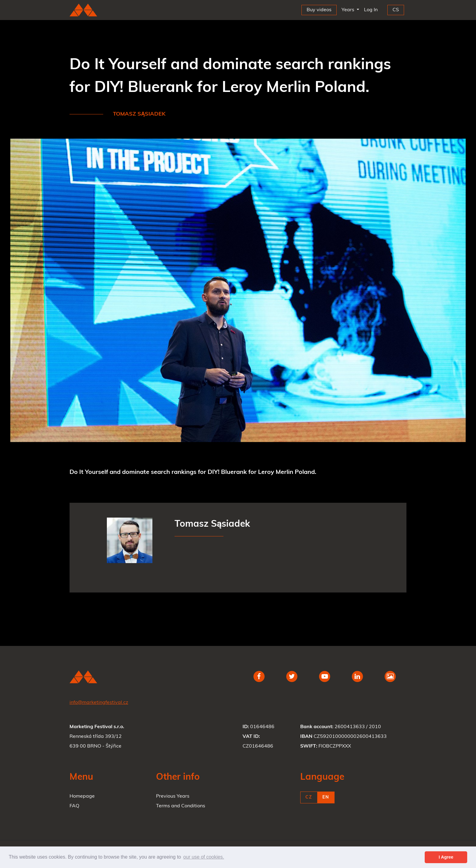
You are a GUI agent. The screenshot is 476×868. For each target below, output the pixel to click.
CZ (309, 797)
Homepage (82, 796)
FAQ (74, 806)
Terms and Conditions (181, 806)
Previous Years (173, 796)
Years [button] (348, 10)
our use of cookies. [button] (204, 857)
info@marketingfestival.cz (99, 703)
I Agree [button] (446, 857)
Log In (372, 9)
